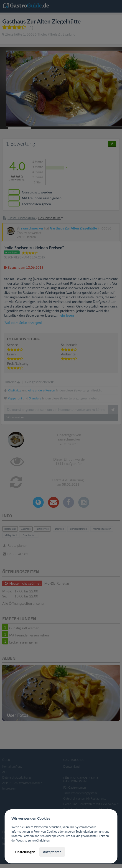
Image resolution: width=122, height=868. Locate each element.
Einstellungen (25, 852)
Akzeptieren (52, 852)
